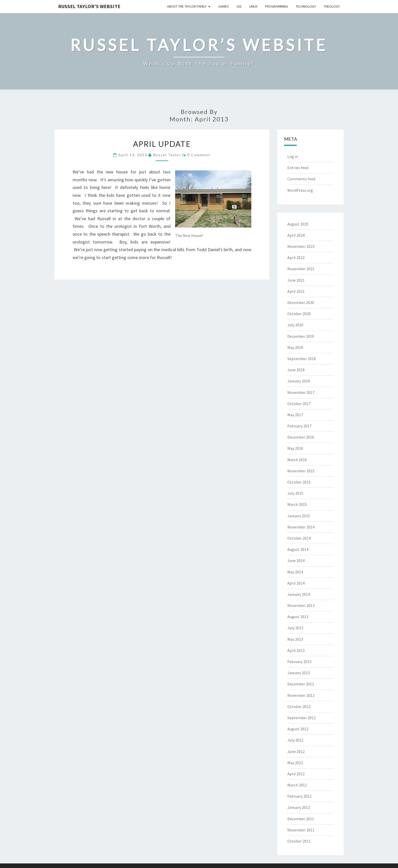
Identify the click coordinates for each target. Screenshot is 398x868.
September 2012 (302, 718)
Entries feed (298, 168)
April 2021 (296, 291)
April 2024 (296, 235)
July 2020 (295, 325)
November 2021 (301, 269)
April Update (162, 144)
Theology (332, 6)
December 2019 (301, 336)
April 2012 (296, 774)
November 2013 (301, 605)
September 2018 (302, 359)
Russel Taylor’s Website (89, 6)
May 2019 (295, 347)
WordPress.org (300, 190)
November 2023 (301, 246)
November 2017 (301, 392)
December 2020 (301, 302)
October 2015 (299, 482)
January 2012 (299, 807)
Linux (253, 6)
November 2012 (301, 695)
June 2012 (296, 751)
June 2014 (296, 560)
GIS (239, 6)
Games (224, 6)
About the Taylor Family (187, 6)
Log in (293, 156)
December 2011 (301, 819)
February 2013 (299, 662)
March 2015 (297, 504)
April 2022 (296, 258)
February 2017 (299, 426)
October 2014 (299, 538)
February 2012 (299, 796)
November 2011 (301, 830)
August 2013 (298, 617)
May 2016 (295, 448)
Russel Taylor (167, 155)
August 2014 (298, 549)
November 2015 (301, 471)
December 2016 (301, 437)
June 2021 (296, 280)
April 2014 (296, 583)
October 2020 (299, 314)
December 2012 (301, 684)
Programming (277, 6)
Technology (306, 6)
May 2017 (295, 415)
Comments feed (301, 179)
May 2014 (295, 572)
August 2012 (298, 729)
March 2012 (297, 785)
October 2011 (299, 841)
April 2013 (296, 650)
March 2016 (297, 460)
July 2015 (295, 493)
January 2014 (299, 594)
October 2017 (299, 404)
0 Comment (199, 155)
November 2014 (301, 527)
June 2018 (296, 370)
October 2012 (299, 706)
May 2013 (295, 639)
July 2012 (295, 740)
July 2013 (295, 628)
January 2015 (299, 516)
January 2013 (299, 673)
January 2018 (299, 381)
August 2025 (298, 224)
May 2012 (295, 763)
